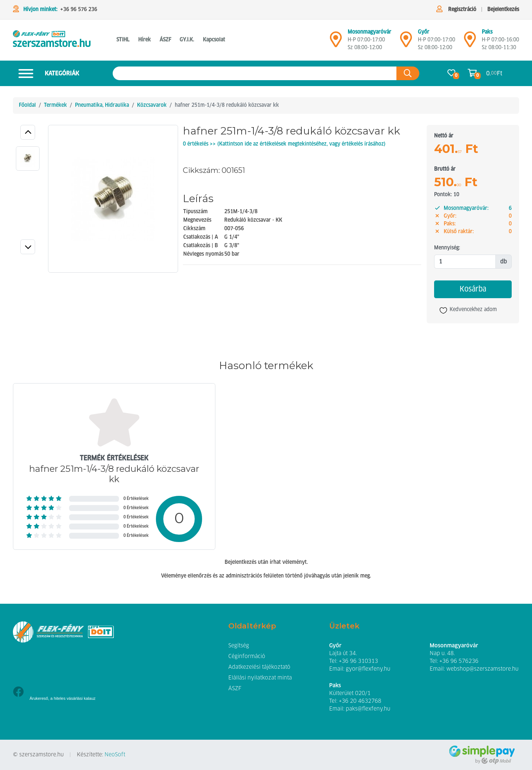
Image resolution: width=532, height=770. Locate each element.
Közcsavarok (152, 105)
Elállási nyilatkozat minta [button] (260, 678)
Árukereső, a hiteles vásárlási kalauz (63, 698)
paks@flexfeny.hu (368, 709)
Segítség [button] (239, 646)
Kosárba (473, 289)
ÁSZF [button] (165, 40)
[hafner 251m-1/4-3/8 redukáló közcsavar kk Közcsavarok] (52, 40)
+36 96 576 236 (79, 10)
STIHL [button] (123, 40)
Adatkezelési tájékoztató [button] (259, 667)
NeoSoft (115, 755)
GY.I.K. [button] (187, 40)
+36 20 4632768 (360, 701)
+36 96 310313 (358, 661)
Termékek (55, 105)
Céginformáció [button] (247, 657)
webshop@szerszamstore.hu (482, 669)
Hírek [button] (144, 40)
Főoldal (27, 105)
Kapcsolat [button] (214, 40)
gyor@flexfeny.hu (368, 669)
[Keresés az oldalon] (255, 73)
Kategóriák (46, 73)
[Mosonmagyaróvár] (336, 42)
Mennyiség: (447, 248)
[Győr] (406, 42)
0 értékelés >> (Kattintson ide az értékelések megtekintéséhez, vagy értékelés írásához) (284, 144)
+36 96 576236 (459, 661)
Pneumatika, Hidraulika (102, 105)
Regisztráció (462, 10)
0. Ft (494, 73)
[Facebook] (18, 693)
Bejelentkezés (503, 10)
